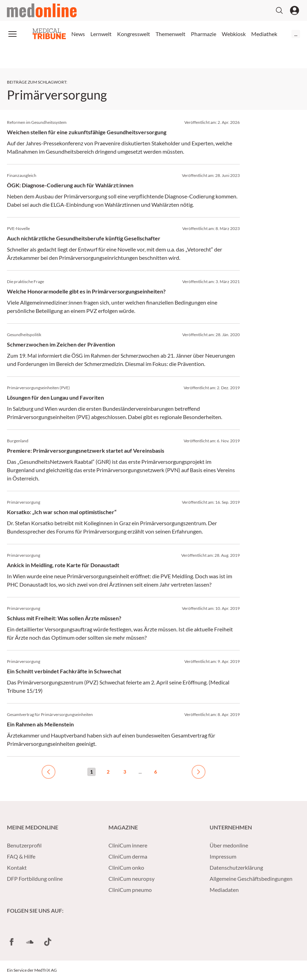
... (296, 34)
